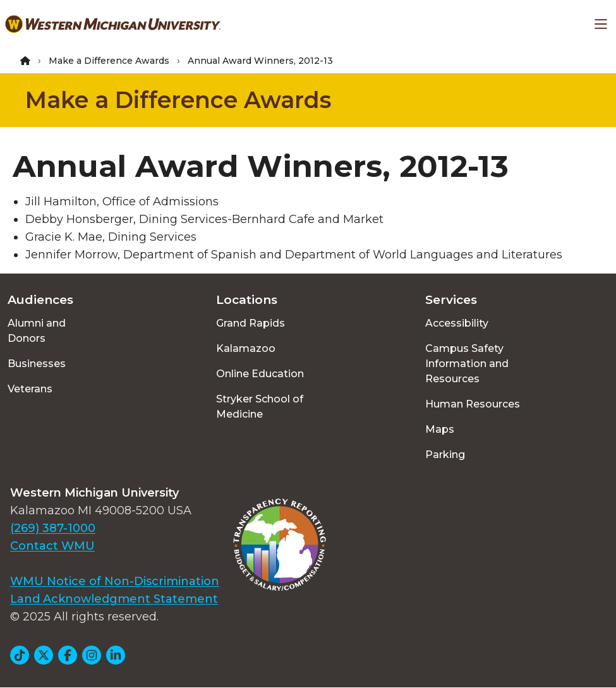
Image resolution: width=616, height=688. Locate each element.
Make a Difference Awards (109, 61)
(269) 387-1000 (53, 528)
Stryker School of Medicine (260, 407)
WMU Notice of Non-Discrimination (115, 581)
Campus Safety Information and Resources (467, 364)
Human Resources (473, 404)
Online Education (260, 374)
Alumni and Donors (37, 331)
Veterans (30, 389)
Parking (445, 455)
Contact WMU (52, 546)
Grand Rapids (251, 323)
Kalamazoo (246, 348)
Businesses (37, 364)
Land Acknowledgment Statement (114, 599)
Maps (440, 429)
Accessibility (457, 323)
